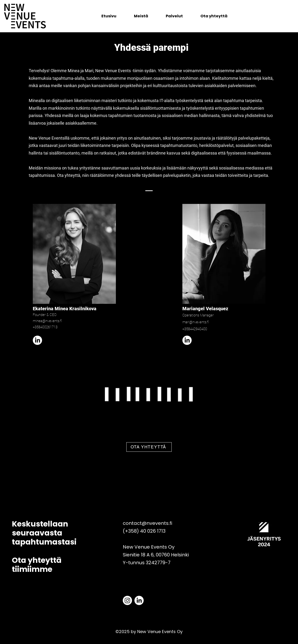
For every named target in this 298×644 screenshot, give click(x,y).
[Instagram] (127, 600)
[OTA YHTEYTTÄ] (149, 447)
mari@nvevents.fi (196, 322)
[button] (174, 16)
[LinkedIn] (37, 340)
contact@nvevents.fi (147, 523)
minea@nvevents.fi (47, 321)
